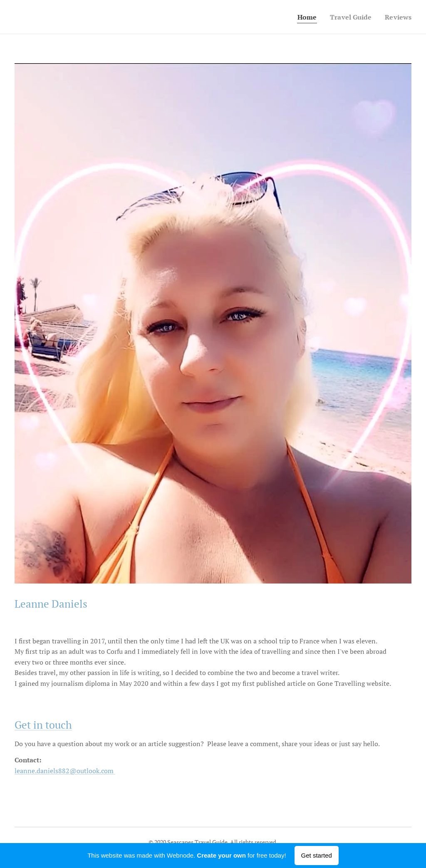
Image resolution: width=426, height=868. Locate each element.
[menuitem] (303, 17)
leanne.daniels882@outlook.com (65, 771)
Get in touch (43, 725)
